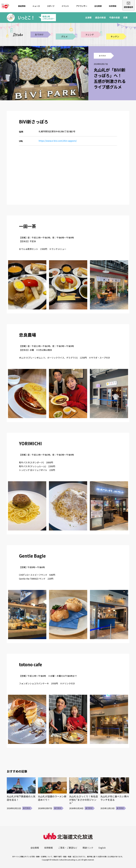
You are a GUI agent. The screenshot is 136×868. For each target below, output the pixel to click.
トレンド (90, 34)
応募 (125, 17)
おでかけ (39, 34)
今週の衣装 (114, 17)
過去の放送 (100, 17)
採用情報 (113, 6)
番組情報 (22, 6)
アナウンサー (82, 6)
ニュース (36, 6)
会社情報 (35, 848)
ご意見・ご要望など (68, 848)
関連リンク (88, 848)
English (102, 848)
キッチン (115, 36)
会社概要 (98, 6)
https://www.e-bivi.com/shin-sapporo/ (58, 141)
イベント (65, 6)
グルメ (64, 36)
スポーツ (51, 6)
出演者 (88, 17)
